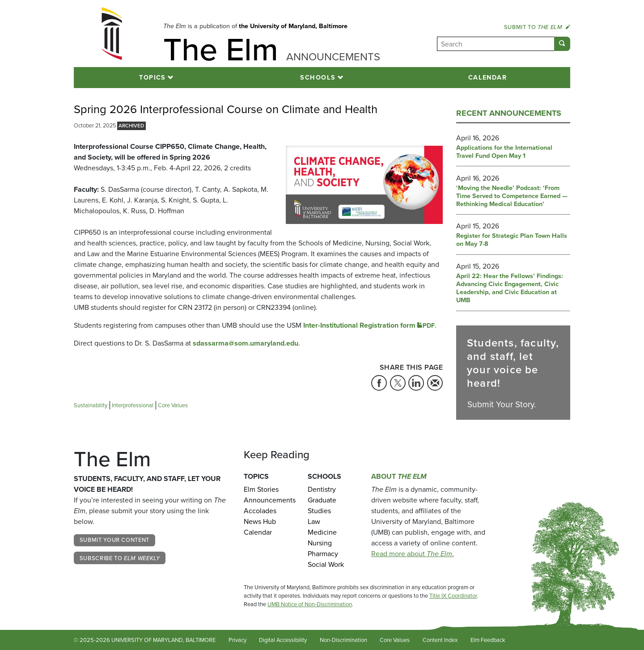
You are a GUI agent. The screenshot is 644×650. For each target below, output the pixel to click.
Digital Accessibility (283, 640)
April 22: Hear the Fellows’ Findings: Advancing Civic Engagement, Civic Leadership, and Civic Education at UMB (510, 288)
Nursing (320, 543)
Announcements (269, 500)
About (399, 476)
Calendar (488, 77)
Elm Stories (261, 489)
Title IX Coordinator (453, 596)
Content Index (440, 640)
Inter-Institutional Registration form (369, 325)
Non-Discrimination (343, 640)
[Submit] (562, 44)
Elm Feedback (488, 640)
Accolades (260, 511)
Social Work (326, 564)
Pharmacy (323, 554)
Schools (318, 77)
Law (314, 521)
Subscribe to (120, 558)
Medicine (322, 532)
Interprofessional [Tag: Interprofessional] (133, 405)
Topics (153, 77)
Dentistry (322, 489)
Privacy (237, 640)
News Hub (260, 521)
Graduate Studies (322, 505)
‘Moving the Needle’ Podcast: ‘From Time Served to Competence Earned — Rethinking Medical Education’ (512, 196)
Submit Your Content (114, 540)
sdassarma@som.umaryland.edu (246, 343)
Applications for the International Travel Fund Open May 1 (504, 152)
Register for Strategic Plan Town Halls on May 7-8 (512, 240)
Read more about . (413, 554)
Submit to (537, 27)
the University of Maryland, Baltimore (293, 26)
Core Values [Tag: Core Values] (173, 405)
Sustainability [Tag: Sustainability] (91, 405)
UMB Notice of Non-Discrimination (310, 604)
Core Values (395, 640)
